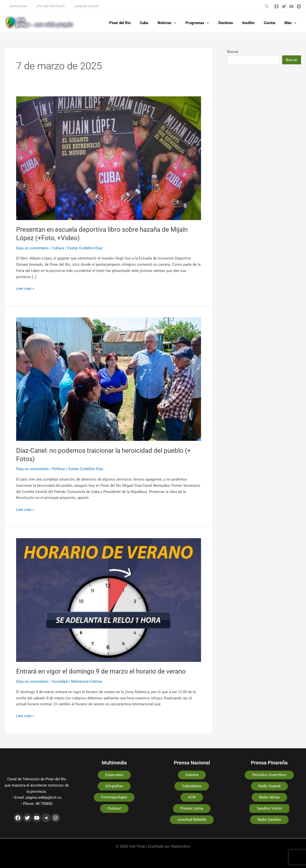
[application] (184, 23)
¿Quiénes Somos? (80, 6)
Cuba (156, 23)
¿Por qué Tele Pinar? (47, 6)
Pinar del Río (134, 23)
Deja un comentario (32, 248)
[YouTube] (291, 6)
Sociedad (60, 681)
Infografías (114, 786)
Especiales (114, 775)
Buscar (233, 52)
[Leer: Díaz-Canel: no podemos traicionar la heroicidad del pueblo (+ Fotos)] (109, 379)
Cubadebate (192, 786)
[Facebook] (276, 6)
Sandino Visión (269, 808)
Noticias (177, 23)
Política (58, 469)
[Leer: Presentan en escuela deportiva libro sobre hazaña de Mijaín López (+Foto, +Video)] (109, 158)
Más (291, 23)
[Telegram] (299, 6)
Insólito (253, 23)
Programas (206, 23)
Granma (192, 775)
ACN (192, 797)
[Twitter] (284, 6)
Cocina (272, 23)
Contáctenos (17, 6)
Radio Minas (269, 797)
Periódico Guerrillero (269, 775)
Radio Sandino (269, 820)
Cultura (58, 248)
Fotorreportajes (114, 797)
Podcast (114, 808)
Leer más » (25, 288)
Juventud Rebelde (192, 820)
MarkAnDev (181, 846)
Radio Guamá (269, 786)
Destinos (232, 23)
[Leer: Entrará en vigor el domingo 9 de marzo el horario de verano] (109, 600)
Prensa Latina (192, 808)
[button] (267, 6)
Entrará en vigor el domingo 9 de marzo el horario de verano (101, 671)
